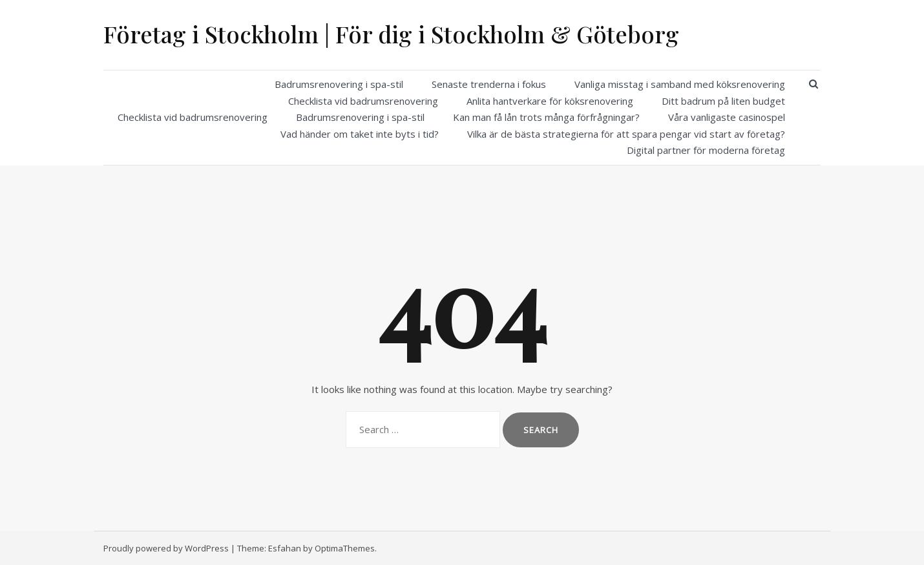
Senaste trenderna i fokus (489, 84)
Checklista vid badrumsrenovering (363, 101)
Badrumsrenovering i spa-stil (339, 84)
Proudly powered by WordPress (166, 548)
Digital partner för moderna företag (706, 150)
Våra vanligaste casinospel (727, 117)
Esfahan (285, 548)
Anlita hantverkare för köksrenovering (550, 101)
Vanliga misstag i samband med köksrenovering (680, 84)
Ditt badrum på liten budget (723, 101)
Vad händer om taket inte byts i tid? (360, 134)
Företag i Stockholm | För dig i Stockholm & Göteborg (391, 34)
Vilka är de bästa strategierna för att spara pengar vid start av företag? (626, 134)
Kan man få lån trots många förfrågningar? (546, 117)
